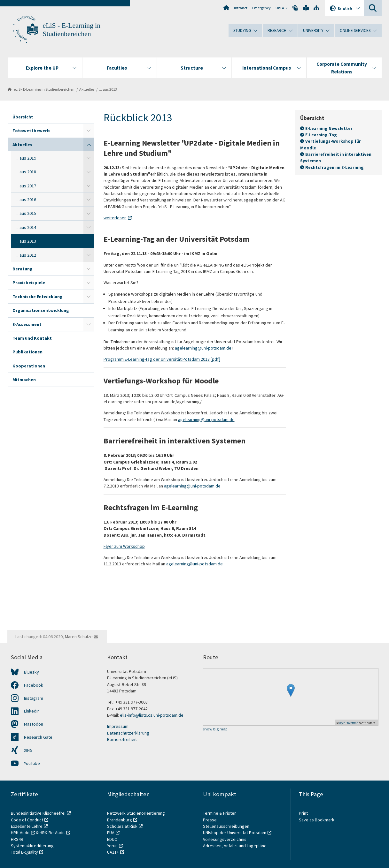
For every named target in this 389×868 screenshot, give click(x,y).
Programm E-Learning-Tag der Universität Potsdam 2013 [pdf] (162, 359)
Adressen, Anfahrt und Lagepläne (235, 846)
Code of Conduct (27, 820)
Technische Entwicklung (38, 297)
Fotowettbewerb (31, 131)
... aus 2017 (26, 186)
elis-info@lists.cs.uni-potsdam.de (152, 715)
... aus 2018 (26, 172)
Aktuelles (87, 89)
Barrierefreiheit (122, 739)
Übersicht (23, 117)
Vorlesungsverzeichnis (225, 839)
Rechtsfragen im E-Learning (335, 167)
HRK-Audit (20, 833)
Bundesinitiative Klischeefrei (38, 813)
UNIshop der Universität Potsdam (235, 833)
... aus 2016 (26, 200)
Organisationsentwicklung (41, 310)
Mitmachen (24, 380)
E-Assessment (27, 324)
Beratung (23, 269)
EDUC (112, 839)
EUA (111, 833)
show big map (215, 729)
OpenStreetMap (349, 723)
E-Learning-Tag (322, 135)
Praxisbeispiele (29, 283)
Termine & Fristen (220, 813)
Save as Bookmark (317, 820)
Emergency (261, 8)
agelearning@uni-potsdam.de (203, 348)
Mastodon (34, 724)
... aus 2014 (26, 227)
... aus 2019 (26, 158)
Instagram (34, 698)
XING (28, 750)
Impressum (118, 726)
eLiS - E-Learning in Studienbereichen (44, 89)
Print (303, 813)
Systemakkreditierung (32, 846)
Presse (210, 820)
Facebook (34, 685)
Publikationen (27, 352)
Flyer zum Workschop (124, 546)
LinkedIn (32, 711)
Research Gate (38, 737)
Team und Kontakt (32, 338)
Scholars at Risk (122, 826)
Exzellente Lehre (27, 826)
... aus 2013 (108, 89)
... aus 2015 (26, 213)
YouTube (32, 763)
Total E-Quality (24, 852)
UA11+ (113, 852)
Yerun (112, 846)
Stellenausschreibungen (226, 826)
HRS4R (17, 839)
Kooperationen (29, 366)
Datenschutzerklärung (128, 733)
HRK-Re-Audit (52, 833)
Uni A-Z (282, 8)
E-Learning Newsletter (329, 128)
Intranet (241, 8)
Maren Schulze (79, 637)
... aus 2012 (26, 255)
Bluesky (31, 672)
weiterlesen (115, 218)
